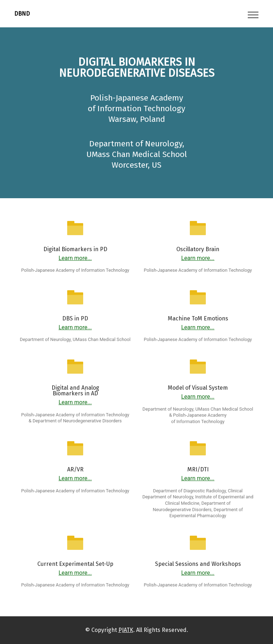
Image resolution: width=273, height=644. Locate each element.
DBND (22, 14)
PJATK (126, 630)
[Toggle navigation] (253, 15)
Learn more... (75, 258)
